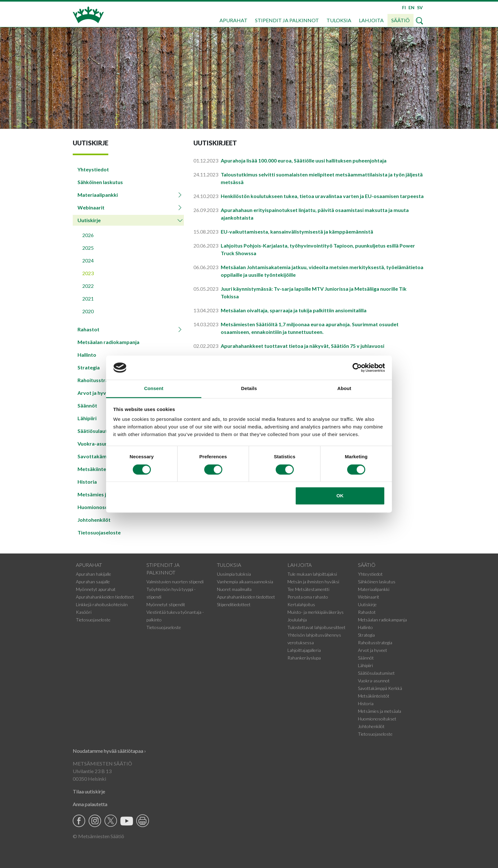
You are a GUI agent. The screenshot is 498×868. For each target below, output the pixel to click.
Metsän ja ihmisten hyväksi (313, 582)
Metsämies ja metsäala (380, 711)
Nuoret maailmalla (234, 589)
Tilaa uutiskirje (89, 791)
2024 (88, 260)
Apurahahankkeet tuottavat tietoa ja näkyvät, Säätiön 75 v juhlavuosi (303, 346)
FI (404, 7)
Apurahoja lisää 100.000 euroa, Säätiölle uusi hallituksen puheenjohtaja (304, 160)
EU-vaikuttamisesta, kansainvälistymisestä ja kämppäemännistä (297, 232)
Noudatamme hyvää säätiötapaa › (109, 751)
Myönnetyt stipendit (166, 604)
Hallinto (87, 355)
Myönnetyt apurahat (96, 589)
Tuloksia (339, 20)
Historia (366, 703)
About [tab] (344, 389)
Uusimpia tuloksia (234, 574)
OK (340, 496)
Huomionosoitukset (377, 719)
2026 (88, 235)
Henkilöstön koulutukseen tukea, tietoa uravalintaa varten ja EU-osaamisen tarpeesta (322, 196)
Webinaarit (91, 207)
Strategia (366, 635)
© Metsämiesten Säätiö (98, 836)
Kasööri (84, 612)
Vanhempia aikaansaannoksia (245, 582)
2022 (88, 286)
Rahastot (88, 329)
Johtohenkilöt (94, 520)
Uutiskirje (89, 220)
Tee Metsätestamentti (308, 589)
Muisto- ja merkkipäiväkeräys (316, 612)
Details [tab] (249, 389)
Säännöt (366, 658)
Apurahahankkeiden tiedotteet (105, 597)
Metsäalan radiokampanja (108, 342)
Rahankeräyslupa (304, 658)
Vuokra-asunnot (374, 681)
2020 (88, 311)
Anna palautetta (90, 804)
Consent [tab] (154, 389)
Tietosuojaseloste (99, 532)
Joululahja (297, 620)
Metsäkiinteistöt (374, 696)
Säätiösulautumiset (376, 673)
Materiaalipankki (98, 195)
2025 (88, 248)
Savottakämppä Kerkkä (380, 688)
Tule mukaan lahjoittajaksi (312, 574)
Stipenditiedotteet (234, 604)
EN (411, 7)
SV (420, 7)
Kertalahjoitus (301, 604)
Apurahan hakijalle (94, 574)
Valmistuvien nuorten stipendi (175, 582)
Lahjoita (371, 20)
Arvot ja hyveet (373, 650)
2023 (88, 273)
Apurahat (233, 20)
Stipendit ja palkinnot (287, 20)
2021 (88, 298)
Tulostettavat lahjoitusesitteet (316, 627)
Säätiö (400, 20)
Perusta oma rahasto (308, 597)
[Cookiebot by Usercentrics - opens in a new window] (357, 368)
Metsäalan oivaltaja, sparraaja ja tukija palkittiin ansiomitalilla (294, 310)
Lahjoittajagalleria (304, 650)
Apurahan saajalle (93, 582)
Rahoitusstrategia (375, 643)
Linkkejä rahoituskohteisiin (102, 604)
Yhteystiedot (93, 169)
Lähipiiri (365, 665)
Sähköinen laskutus (100, 182)
